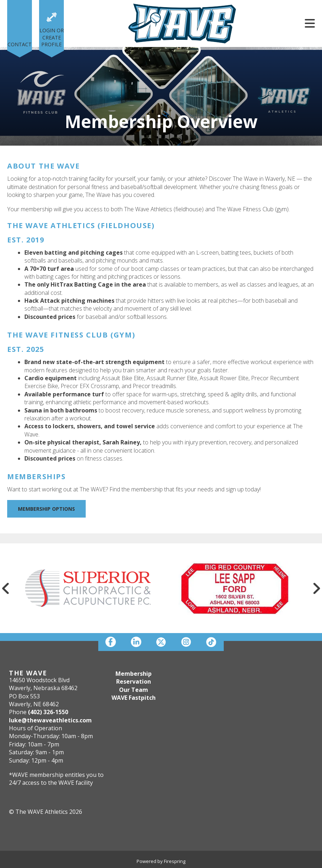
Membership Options (46, 509)
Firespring (175, 861)
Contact (20, 44)
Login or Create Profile (52, 37)
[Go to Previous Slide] (6, 588)
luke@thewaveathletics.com (50, 720)
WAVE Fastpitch (134, 698)
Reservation (134, 681)
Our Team (134, 690)
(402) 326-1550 (48, 712)
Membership (134, 674)
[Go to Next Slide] (316, 588)
